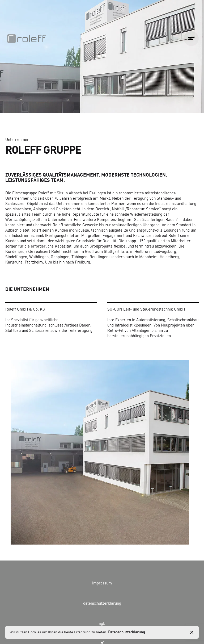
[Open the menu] (191, 39)
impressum (102, 583)
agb (102, 624)
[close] (192, 632)
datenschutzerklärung (102, 604)
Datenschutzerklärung (127, 632)
